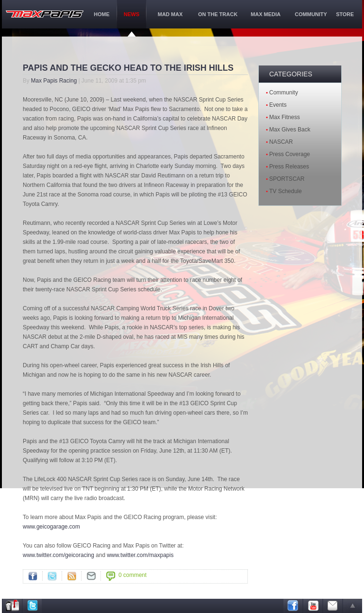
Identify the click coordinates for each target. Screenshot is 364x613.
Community (284, 93)
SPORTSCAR (287, 179)
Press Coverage (290, 154)
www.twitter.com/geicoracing (59, 555)
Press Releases (289, 167)
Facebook (33, 576)
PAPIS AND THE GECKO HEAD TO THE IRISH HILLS (128, 68)
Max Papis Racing (54, 81)
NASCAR (281, 142)
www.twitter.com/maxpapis (140, 555)
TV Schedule (286, 191)
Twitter (52, 576)
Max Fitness (285, 117)
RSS (72, 576)
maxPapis (45, 14)
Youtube (313, 606)
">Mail (91, 576)
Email (333, 606)
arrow (353, 606)
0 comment (132, 575)
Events (278, 105)
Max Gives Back (290, 130)
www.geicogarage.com (51, 527)
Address (12, 606)
